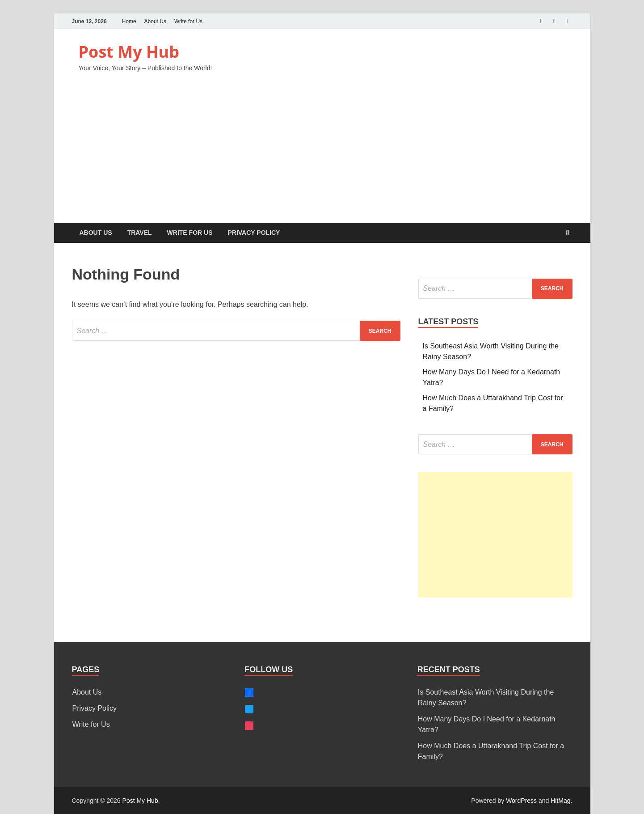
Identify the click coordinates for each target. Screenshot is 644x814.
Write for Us (188, 21)
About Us (155, 21)
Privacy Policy (254, 233)
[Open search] (568, 233)
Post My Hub (129, 52)
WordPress (521, 801)
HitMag (560, 801)
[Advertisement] (322, 156)
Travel (140, 233)
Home (129, 21)
